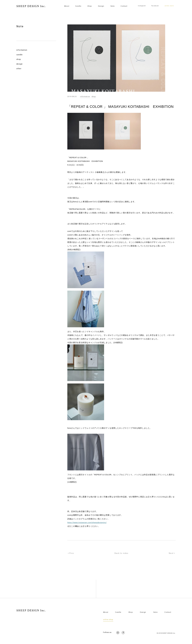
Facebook (155, 6)
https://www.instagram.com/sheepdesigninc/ (87, 523)
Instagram (142, 6)
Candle (78, 6)
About (67, 6)
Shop (90, 6)
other (19, 69)
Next (172, 554)
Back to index (121, 554)
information (22, 50)
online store (169, 6)
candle (19, 55)
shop (19, 60)
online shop (108, 619)
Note (113, 6)
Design (101, 6)
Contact (124, 6)
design (19, 64)
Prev (71, 554)
